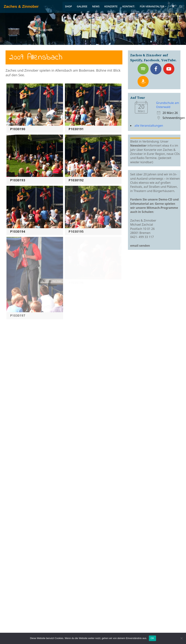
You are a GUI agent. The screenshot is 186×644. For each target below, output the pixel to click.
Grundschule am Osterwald (168, 105)
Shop (68, 6)
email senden (140, 246)
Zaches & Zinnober (21, 6)
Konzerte (111, 6)
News (96, 6)
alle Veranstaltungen (149, 126)
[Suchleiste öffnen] (180, 6)
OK (152, 638)
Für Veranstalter (153, 6)
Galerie (82, 6)
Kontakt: (129, 6)
